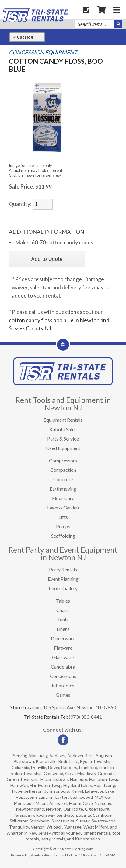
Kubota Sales (63, 429)
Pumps (63, 526)
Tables (63, 601)
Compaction (63, 470)
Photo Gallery (63, 588)
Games (63, 695)
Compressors (63, 460)
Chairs (63, 610)
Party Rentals (63, 569)
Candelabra (63, 667)
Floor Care (63, 498)
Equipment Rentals (63, 420)
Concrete (63, 479)
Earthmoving (63, 489)
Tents (63, 620)
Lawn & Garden (63, 507)
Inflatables (63, 685)
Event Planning (63, 579)
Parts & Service (63, 439)
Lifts (63, 517)
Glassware (63, 657)
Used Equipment (63, 448)
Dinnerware (63, 638)
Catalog (23, 37)
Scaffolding (63, 536)
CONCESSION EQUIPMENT (43, 52)
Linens (63, 629)
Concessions (63, 676)
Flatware (63, 648)
